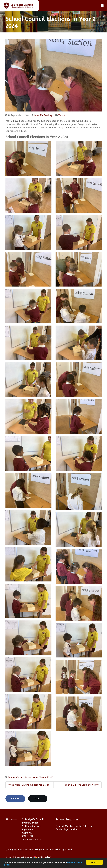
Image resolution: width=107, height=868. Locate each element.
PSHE (50, 777)
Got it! (94, 862)
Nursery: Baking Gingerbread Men (29, 785)
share (15, 799)
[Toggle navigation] (102, 6)
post (38, 799)
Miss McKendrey (43, 115)
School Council (16, 777)
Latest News (32, 777)
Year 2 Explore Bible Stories (82, 785)
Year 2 (62, 115)
